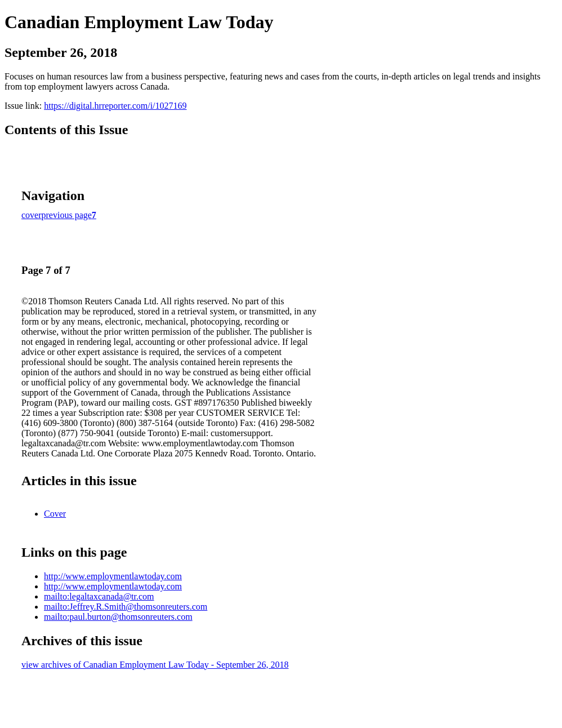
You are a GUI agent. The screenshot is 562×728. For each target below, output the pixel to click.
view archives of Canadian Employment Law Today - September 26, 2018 (155, 665)
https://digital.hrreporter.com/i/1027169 (115, 106)
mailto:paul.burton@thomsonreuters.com (118, 617)
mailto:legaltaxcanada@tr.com (99, 596)
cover (32, 215)
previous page (67, 215)
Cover (55, 514)
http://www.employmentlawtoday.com (113, 576)
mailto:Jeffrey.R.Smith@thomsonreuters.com (126, 607)
